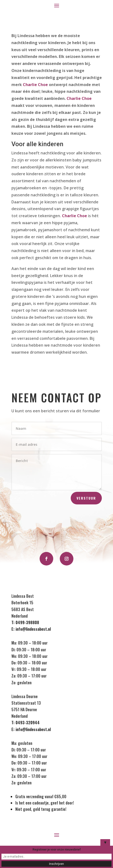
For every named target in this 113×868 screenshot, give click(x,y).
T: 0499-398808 (25, 622)
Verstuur (86, 498)
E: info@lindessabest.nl (31, 629)
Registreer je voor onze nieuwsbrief (57, 850)
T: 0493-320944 (26, 723)
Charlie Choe (35, 85)
